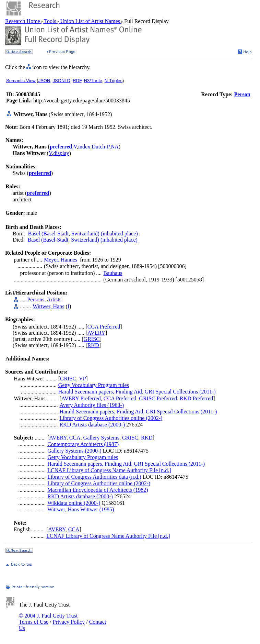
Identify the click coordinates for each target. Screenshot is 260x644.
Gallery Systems (101, 438)
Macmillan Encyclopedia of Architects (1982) (98, 490)
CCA (75, 438)
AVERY (96, 333)
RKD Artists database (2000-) (92, 425)
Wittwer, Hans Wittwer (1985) (81, 509)
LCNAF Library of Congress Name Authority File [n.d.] (109, 470)
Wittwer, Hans (48, 306)
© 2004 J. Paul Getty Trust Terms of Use (48, 619)
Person (242, 94)
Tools (50, 21)
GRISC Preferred (158, 398)
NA (115, 147)
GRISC (92, 339)
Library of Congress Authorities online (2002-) (111, 418)
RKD (93, 345)
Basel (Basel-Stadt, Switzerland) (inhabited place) (83, 234)
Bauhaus (113, 273)
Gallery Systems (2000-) (74, 451)
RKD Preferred (196, 398)
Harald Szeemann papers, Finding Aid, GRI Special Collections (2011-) (137, 392)
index (84, 147)
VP (82, 379)
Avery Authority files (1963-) (92, 405)
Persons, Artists (44, 299)
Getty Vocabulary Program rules (94, 385)
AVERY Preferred (81, 398)
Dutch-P (101, 147)
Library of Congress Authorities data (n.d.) (94, 477)
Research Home (23, 21)
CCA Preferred (104, 327)
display (61, 153)
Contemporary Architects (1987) (83, 444)
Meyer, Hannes (61, 260)
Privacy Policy (69, 622)
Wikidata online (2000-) (74, 503)
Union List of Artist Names (90, 21)
